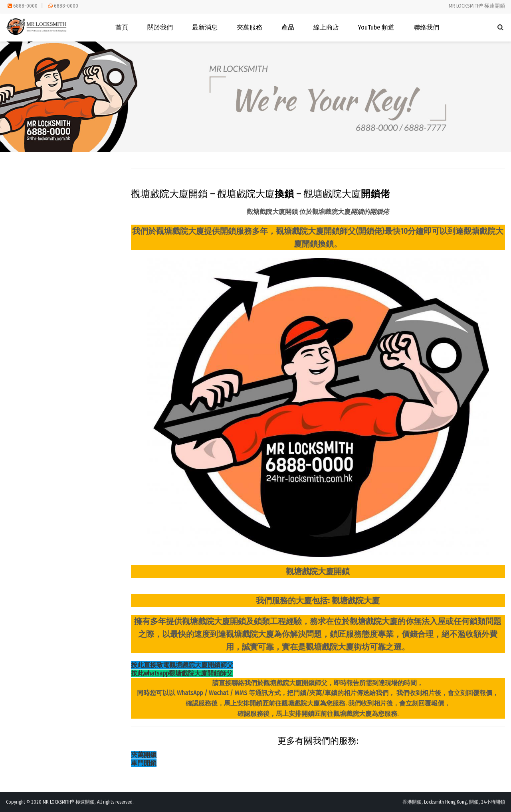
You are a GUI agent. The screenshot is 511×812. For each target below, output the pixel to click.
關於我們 (160, 27)
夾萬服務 (250, 27)
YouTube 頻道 (376, 27)
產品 (288, 27)
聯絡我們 (426, 27)
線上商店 (326, 27)
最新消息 (205, 27)
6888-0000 (25, 6)
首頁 (122, 27)
